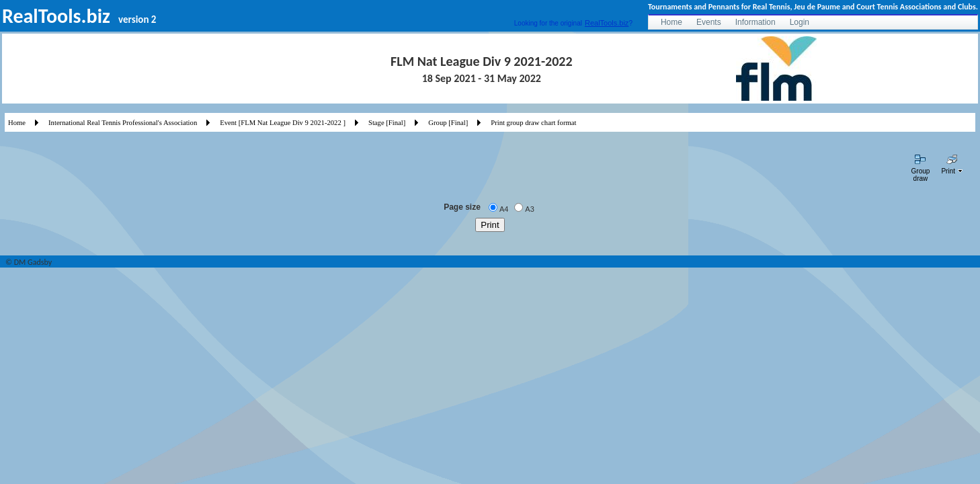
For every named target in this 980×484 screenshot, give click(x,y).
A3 (529, 209)
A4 (504, 209)
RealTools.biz (607, 23)
